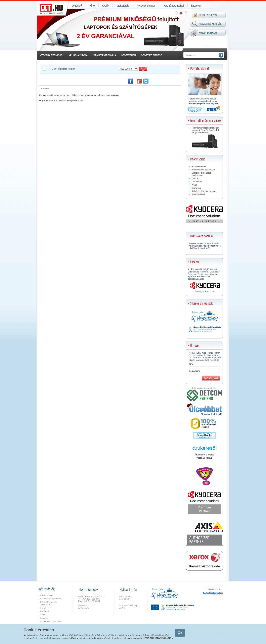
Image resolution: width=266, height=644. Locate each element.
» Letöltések (44, 611)
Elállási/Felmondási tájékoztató (201, 174)
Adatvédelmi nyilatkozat (203, 170)
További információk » (158, 638)
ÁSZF (195, 185)
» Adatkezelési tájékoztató (50, 621)
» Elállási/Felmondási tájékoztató (48, 603)
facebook (209, 243)
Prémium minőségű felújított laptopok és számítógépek (206, 137)
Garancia (196, 188)
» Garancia (43, 618)
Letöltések (197, 182)
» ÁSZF (42, 615)
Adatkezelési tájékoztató (204, 191)
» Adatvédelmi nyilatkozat (50, 599)
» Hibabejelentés (46, 595)
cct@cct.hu (83, 606)
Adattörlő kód (198, 194)
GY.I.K (195, 178)
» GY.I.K (42, 608)
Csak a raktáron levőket (64, 69)
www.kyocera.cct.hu (205, 291)
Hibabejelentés (199, 166)
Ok (180, 633)
